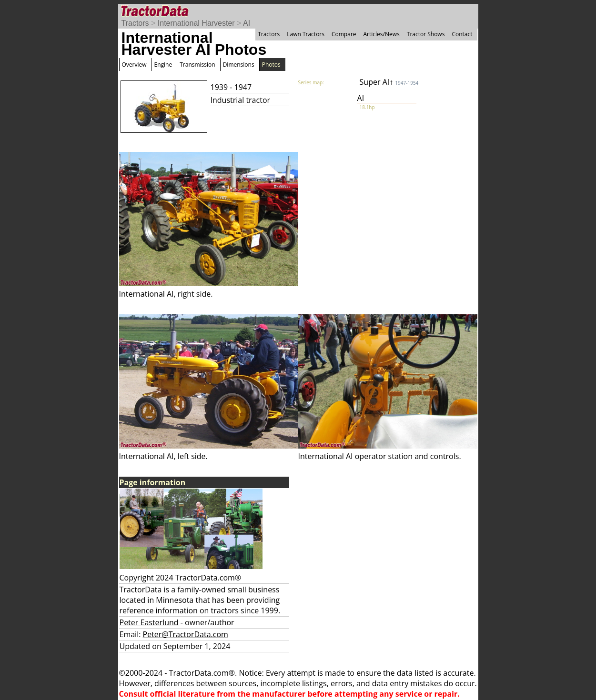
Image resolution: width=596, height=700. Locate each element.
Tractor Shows (426, 34)
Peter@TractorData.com (186, 634)
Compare (344, 34)
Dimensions (239, 65)
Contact (462, 34)
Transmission (197, 65)
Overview (134, 65)
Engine (163, 65)
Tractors (135, 23)
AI (247, 23)
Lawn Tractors (306, 34)
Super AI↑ (389, 82)
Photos (271, 65)
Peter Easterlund (149, 622)
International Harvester (196, 23)
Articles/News (382, 34)
